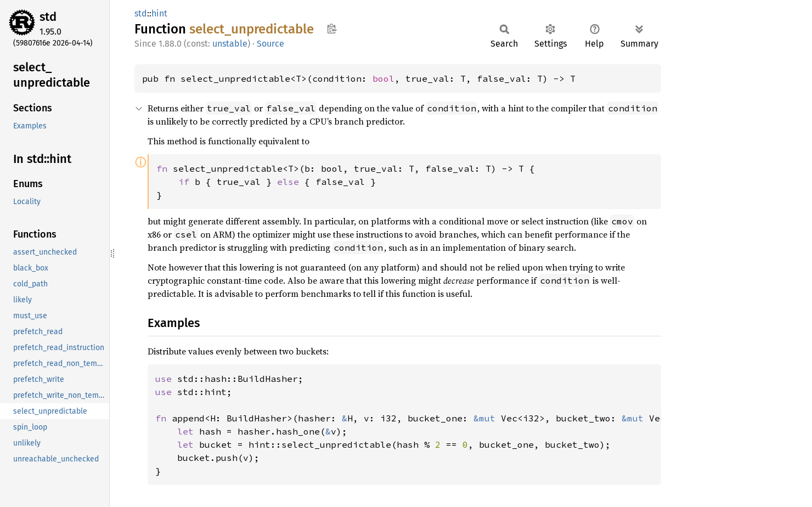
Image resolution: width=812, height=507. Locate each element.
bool (384, 78)
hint (159, 13)
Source (270, 44)
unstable (230, 44)
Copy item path (332, 29)
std (48, 17)
